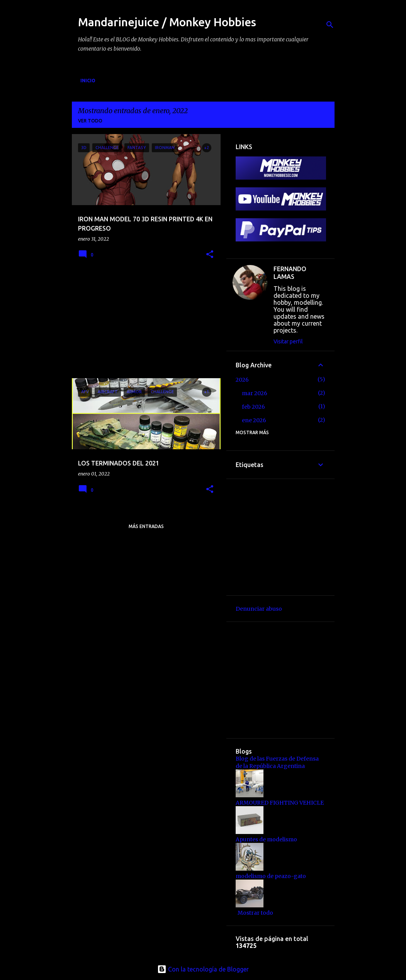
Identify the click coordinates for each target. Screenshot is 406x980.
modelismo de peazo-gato (271, 876)
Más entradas (146, 526)
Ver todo (90, 121)
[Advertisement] (130, 323)
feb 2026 (253, 407)
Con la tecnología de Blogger (203, 969)
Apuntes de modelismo (266, 839)
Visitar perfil (288, 341)
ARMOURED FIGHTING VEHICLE (280, 803)
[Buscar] (330, 25)
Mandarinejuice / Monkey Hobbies (167, 22)
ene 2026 (254, 420)
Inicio (88, 81)
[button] (210, 255)
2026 (242, 380)
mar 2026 (255, 393)
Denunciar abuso (259, 609)
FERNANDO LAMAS (290, 273)
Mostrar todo (255, 913)
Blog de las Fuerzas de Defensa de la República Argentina (277, 762)
